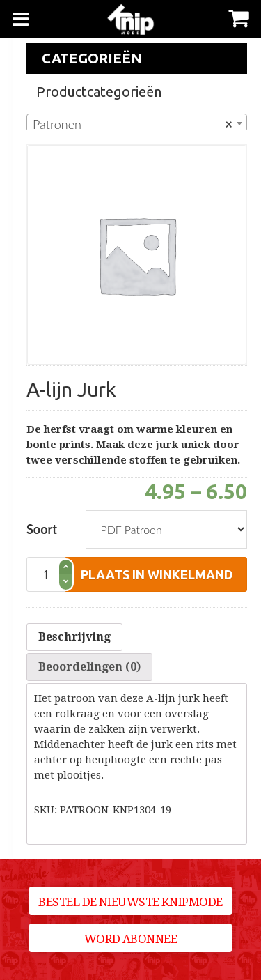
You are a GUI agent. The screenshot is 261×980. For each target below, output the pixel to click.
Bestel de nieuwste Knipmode (130, 902)
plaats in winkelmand (157, 574)
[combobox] (137, 123)
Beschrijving (74, 637)
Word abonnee (131, 939)
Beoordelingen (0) (89, 667)
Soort (42, 529)
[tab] (74, 637)
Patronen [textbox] (133, 124)
